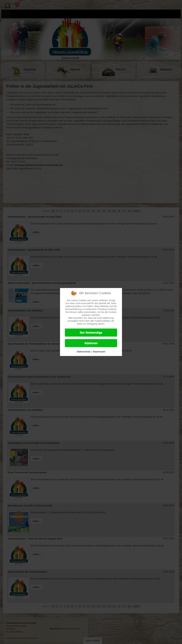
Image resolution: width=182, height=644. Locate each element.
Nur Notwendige (91, 333)
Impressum (99, 352)
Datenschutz (84, 352)
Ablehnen (91, 343)
